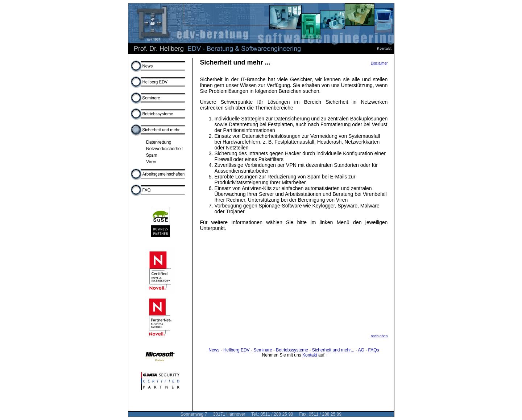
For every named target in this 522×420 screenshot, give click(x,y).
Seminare (263, 350)
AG (361, 350)
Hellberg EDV (237, 350)
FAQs (373, 350)
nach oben (379, 336)
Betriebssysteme (292, 350)
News (214, 350)
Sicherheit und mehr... (333, 350)
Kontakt (310, 355)
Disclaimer (379, 63)
